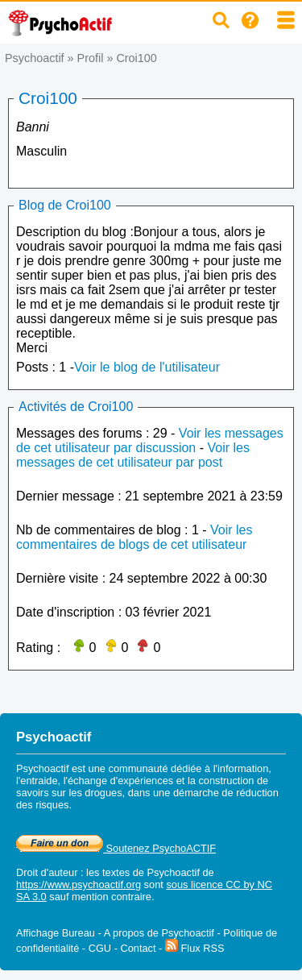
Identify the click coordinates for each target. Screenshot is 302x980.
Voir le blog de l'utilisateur (147, 367)
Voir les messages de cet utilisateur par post (133, 455)
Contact (138, 948)
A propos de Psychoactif (159, 933)
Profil (91, 58)
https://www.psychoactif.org (79, 884)
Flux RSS (195, 948)
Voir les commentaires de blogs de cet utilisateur (134, 537)
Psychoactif (35, 58)
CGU (100, 948)
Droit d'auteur (47, 872)
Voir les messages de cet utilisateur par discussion (150, 440)
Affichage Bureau (56, 933)
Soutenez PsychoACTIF (116, 848)
